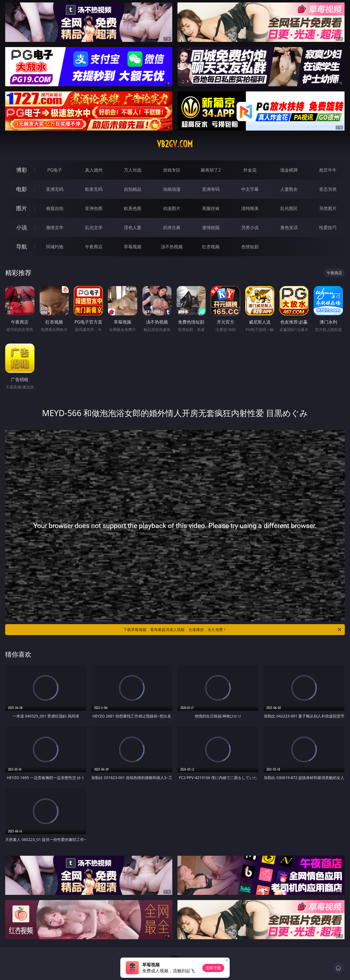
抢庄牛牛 (328, 170)
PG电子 (55, 170)
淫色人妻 (133, 227)
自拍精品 (133, 189)
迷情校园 (211, 227)
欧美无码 (94, 189)
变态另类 (328, 189)
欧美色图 (133, 208)
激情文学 (55, 227)
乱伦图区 (289, 208)
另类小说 (250, 227)
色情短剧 (250, 247)
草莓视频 (133, 247)
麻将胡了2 (211, 170)
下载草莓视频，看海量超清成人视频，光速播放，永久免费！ (233, 630)
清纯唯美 (250, 208)
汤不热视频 (172, 247)
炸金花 (250, 170)
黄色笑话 (289, 227)
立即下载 (213, 968)
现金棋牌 (289, 170)
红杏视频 (211, 247)
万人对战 (133, 170)
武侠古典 (172, 227)
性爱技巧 (328, 227)
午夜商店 (94, 247)
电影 (22, 189)
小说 (22, 227)
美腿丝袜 (211, 208)
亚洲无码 (55, 189)
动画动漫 (172, 189)
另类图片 (328, 208)
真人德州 (94, 170)
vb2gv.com (175, 144)
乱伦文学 (94, 227)
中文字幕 (250, 189)
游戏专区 (172, 170)
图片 (22, 208)
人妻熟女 (289, 189)
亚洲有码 (211, 189)
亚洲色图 (94, 208)
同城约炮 (55, 247)
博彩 (22, 170)
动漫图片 (172, 208)
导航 (22, 247)
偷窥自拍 (55, 208)
